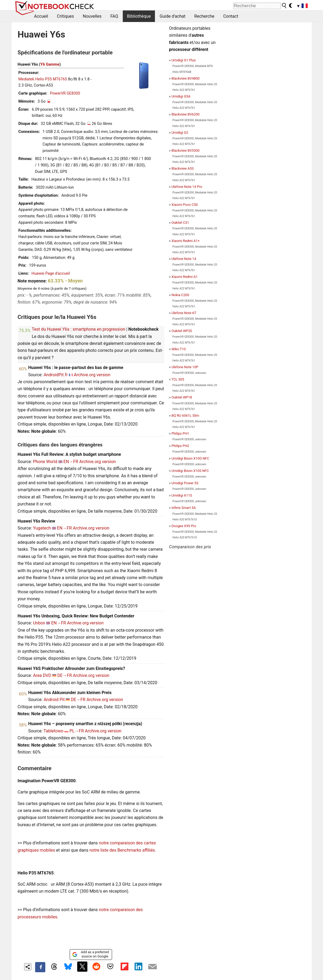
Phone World (45, 462)
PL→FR (77, 731)
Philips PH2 (180, 446)
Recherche (204, 16)
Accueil (41, 16)
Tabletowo (53, 731)
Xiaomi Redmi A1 (185, 277)
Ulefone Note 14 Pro (187, 187)
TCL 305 (178, 379)
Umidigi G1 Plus (184, 60)
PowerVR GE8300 (65, 93)
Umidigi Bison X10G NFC (190, 458)
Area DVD (42, 675)
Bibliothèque (139, 16)
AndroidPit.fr (56, 375)
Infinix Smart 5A (184, 508)
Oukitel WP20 (182, 331)
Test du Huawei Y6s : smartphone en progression (78, 329)
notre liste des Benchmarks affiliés (122, 850)
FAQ (114, 16)
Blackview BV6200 (186, 114)
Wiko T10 (179, 349)
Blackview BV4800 (186, 78)
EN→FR (71, 462)
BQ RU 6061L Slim (185, 416)
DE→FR (65, 675)
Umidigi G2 (180, 133)
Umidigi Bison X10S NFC (190, 471)
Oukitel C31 (180, 223)
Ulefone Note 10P (185, 367)
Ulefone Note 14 (184, 259)
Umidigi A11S (182, 495)
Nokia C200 (180, 295)
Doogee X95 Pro (184, 526)
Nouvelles (92, 16)
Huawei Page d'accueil (51, 273)
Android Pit (54, 700)
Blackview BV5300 (186, 150)
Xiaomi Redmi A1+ (186, 241)
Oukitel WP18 (182, 397)
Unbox (39, 623)
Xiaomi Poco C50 (185, 205)
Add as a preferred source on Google (90, 954)
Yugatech (42, 528)
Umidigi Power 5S (185, 483)
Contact (231, 16)
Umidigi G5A (181, 96)
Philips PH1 (180, 433)
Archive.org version (92, 375)
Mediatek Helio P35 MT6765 (43, 79)
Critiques (65, 16)
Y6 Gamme (50, 64)
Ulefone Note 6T (184, 313)
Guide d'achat (172, 16)
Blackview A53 (183, 168)
